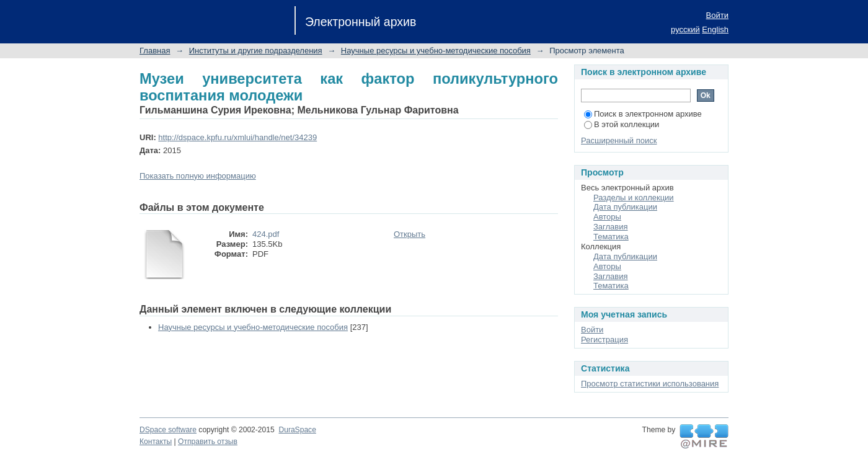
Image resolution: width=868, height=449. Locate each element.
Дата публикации (625, 207)
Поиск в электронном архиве (643, 114)
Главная (155, 51)
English (715, 29)
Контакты (156, 442)
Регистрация (604, 340)
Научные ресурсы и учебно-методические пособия (436, 51)
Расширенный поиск (619, 140)
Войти (717, 15)
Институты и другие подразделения (256, 51)
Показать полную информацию (198, 176)
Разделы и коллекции (634, 198)
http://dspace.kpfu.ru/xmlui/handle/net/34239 (237, 137)
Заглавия (611, 227)
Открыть (410, 234)
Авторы (607, 217)
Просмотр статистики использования (650, 384)
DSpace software (168, 430)
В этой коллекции (622, 124)
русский (685, 29)
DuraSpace (297, 430)
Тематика (611, 237)
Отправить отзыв (208, 442)
